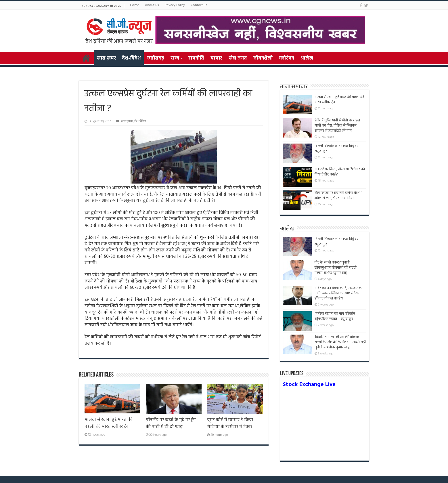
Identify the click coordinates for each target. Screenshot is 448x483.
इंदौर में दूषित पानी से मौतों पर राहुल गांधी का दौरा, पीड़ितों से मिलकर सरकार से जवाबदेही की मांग (337, 126)
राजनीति (196, 58)
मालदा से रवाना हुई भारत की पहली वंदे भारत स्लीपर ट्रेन (109, 423)
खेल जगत (238, 58)
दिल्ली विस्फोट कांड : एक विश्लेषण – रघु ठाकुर (338, 149)
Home (135, 5)
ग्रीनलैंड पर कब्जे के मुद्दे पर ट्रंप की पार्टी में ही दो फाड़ (171, 423)
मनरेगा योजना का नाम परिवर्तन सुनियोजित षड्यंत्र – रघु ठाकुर (335, 316)
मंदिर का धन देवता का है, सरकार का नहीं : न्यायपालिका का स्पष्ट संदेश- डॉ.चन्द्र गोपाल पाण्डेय (339, 293)
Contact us (199, 5)
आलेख (307, 58)
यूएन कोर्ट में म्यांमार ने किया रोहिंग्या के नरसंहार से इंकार (230, 423)
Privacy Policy (175, 5)
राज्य (175, 58)
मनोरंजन (287, 58)
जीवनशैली (263, 58)
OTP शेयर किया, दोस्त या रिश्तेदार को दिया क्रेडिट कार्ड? (340, 172)
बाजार (216, 58)
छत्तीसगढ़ (156, 58)
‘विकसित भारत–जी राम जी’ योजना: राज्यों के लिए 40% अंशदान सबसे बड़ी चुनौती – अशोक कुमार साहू (340, 342)
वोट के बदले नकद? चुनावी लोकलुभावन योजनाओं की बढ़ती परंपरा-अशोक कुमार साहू (336, 268)
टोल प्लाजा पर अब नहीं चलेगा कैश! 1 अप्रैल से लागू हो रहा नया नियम (339, 195)
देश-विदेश (131, 58)
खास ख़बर (106, 58)
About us (152, 5)
